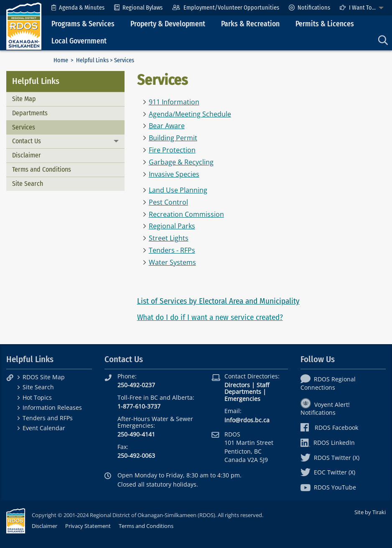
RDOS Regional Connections (328, 383)
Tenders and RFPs (48, 418)
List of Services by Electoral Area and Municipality (218, 301)
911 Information (174, 102)
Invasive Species (174, 174)
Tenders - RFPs (172, 250)
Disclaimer (27, 155)
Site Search (28, 184)
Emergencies (242, 399)
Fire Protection (172, 150)
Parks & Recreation (250, 24)
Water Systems (172, 262)
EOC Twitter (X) (328, 472)
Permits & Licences (325, 24)
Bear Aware (167, 126)
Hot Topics (37, 397)
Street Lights (169, 238)
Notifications (309, 8)
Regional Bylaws (138, 8)
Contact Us (27, 141)
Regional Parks (172, 226)
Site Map (24, 99)
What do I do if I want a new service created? (210, 317)
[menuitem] (78, 8)
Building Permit (173, 138)
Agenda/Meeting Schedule (190, 114)
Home (61, 60)
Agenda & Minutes (78, 8)
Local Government (79, 41)
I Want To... (358, 8)
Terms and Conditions (42, 169)
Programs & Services (83, 24)
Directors (237, 385)
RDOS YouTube (328, 487)
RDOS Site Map (44, 377)
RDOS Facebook (330, 427)
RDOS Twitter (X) (330, 458)
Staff (263, 385)
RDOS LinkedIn (328, 443)
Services (24, 127)
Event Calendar (44, 428)
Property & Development (168, 24)
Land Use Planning (178, 190)
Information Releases (52, 407)
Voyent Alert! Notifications (325, 408)
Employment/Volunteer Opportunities (225, 8)
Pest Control (168, 202)
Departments (30, 113)
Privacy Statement (88, 526)
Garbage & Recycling (181, 162)
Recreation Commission (186, 214)
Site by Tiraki (370, 512)
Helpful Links (92, 60)
